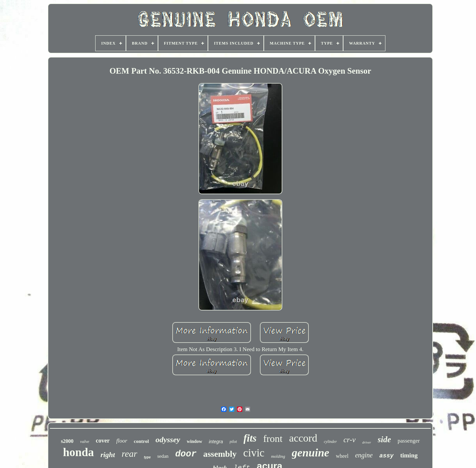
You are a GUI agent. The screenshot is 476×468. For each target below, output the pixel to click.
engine (364, 455)
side (384, 439)
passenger (409, 441)
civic (254, 453)
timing (409, 455)
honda (79, 452)
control (141, 441)
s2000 (67, 441)
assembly (220, 454)
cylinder (330, 442)
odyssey (168, 440)
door (186, 454)
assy (386, 456)
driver (367, 442)
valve (84, 441)
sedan (163, 456)
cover (103, 441)
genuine (311, 453)
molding (278, 456)
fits (250, 438)
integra (216, 442)
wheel (342, 456)
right (108, 455)
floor (122, 441)
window (195, 441)
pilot (233, 442)
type (147, 457)
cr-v (350, 440)
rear (129, 454)
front (273, 438)
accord (303, 438)
